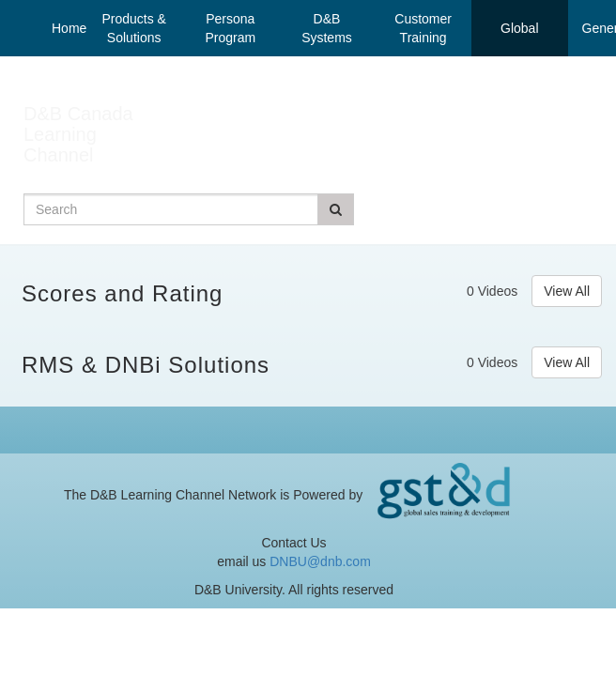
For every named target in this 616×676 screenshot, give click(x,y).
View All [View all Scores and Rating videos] (567, 291)
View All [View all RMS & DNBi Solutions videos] (567, 362)
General (592, 28)
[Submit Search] (336, 209)
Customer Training (423, 28)
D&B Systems (327, 28)
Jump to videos (0, 0)
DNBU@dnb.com (320, 561)
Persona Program (230, 28)
